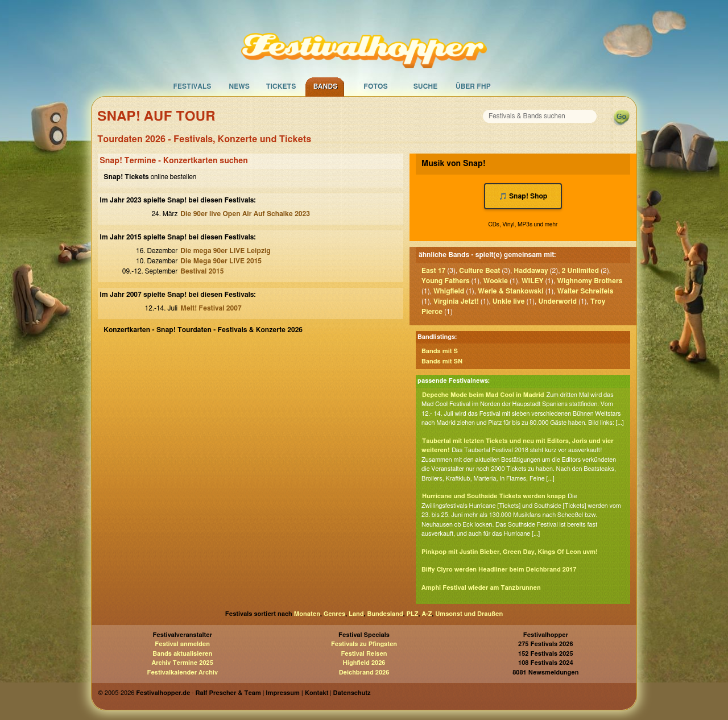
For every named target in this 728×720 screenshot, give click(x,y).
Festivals (192, 86)
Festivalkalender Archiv (182, 673)
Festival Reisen (364, 654)
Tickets (281, 86)
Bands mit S (440, 351)
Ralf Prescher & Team (228, 693)
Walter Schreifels (586, 291)
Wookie (496, 281)
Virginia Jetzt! (456, 301)
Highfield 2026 (364, 663)
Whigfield (449, 291)
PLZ (413, 614)
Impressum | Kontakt (297, 693)
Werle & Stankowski (510, 291)
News (239, 86)
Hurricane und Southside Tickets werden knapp (494, 496)
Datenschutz (352, 693)
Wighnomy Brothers (590, 281)
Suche (426, 86)
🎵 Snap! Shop (523, 196)
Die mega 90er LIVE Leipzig (225, 251)
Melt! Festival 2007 (211, 308)
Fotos (375, 86)
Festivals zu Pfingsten (364, 644)
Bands (326, 86)
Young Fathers (446, 281)
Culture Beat (479, 271)
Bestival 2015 (202, 271)
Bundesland (385, 614)
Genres (334, 614)
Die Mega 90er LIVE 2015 (221, 261)
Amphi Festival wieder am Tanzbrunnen (481, 588)
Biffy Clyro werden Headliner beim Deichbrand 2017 (499, 570)
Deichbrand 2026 (364, 673)
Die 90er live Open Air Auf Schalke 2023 (245, 214)
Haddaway (531, 271)
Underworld (557, 301)
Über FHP (473, 86)
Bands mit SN (442, 361)
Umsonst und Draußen (469, 614)
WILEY (532, 281)
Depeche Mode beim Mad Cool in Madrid (483, 395)
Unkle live (509, 301)
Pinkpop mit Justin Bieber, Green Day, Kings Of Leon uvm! (510, 552)
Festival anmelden (182, 644)
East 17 (433, 271)
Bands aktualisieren (182, 654)
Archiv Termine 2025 (183, 663)
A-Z (427, 614)
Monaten (307, 614)
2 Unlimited (580, 271)
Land (356, 614)
